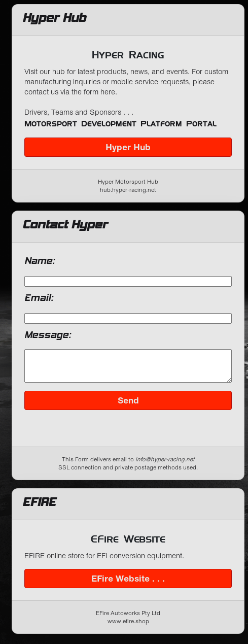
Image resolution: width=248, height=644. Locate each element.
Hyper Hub (128, 147)
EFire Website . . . (128, 585)
